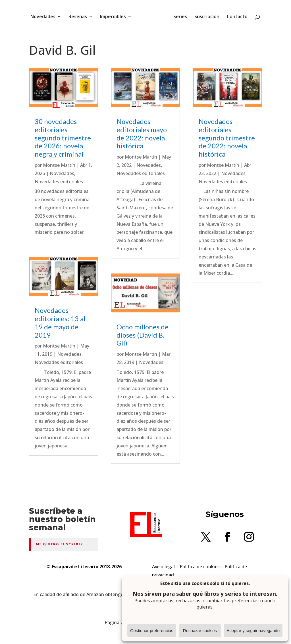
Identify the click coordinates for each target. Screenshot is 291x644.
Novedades (45, 15)
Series (178, 15)
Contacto (235, 15)
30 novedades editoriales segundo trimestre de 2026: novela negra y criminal (63, 138)
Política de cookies (200, 567)
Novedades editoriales (59, 182)
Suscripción (205, 15)
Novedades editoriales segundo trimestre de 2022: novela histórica (227, 138)
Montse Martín (59, 165)
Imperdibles (115, 15)
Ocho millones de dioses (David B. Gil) (143, 335)
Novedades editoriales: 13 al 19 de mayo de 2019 (60, 322)
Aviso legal (163, 567)
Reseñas (80, 15)
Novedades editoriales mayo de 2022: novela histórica (142, 133)
